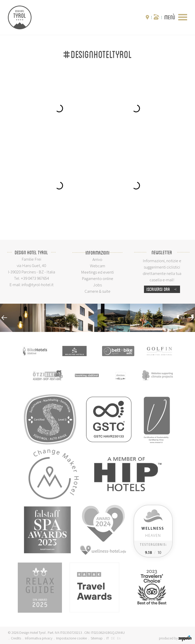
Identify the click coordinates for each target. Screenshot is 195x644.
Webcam (97, 266)
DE (113, 638)
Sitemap (97, 638)
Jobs (97, 285)
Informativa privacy (39, 638)
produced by (175, 638)
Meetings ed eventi (97, 272)
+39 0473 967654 (35, 278)
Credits (16, 638)
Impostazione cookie (71, 638)
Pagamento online (97, 278)
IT (108, 638)
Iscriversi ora (163, 289)
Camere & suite (97, 291)
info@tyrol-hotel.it (38, 285)
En (119, 638)
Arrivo (97, 259)
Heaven (153, 532)
